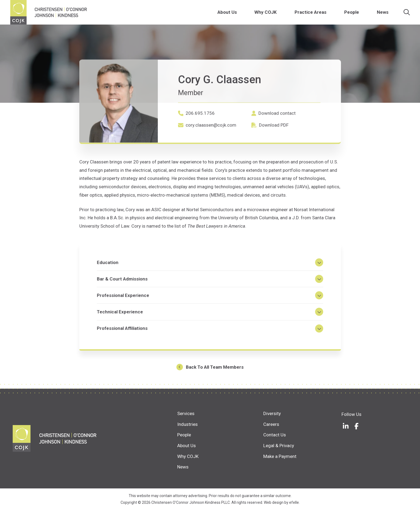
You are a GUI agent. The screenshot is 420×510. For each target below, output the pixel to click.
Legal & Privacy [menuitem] (279, 446)
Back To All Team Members (215, 369)
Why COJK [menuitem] (266, 13)
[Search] (407, 13)
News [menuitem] (383, 13)
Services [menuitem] (186, 413)
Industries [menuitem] (187, 424)
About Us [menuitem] (227, 13)
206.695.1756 (200, 136)
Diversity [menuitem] (272, 413)
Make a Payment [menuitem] (280, 456)
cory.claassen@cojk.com (211, 148)
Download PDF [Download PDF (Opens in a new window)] (274, 148)
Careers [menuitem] (271, 424)
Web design (274, 502)
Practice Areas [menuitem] (311, 13)
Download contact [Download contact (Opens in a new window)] (277, 136)
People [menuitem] (352, 13)
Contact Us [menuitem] (275, 435)
